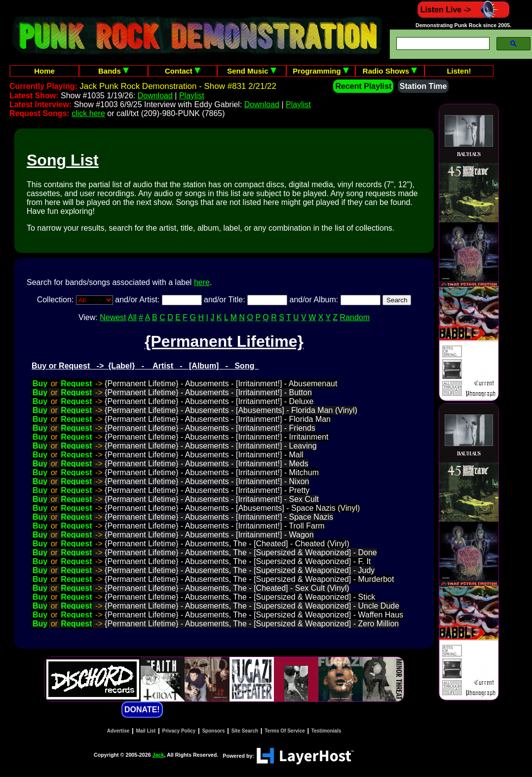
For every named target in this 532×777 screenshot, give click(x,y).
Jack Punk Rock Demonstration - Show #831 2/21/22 (178, 86)
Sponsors (213, 731)
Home (44, 71)
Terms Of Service (285, 731)
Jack (158, 755)
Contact (183, 71)
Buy (40, 384)
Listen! (459, 71)
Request (76, 384)
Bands (114, 71)
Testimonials (326, 731)
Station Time (423, 86)
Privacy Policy (179, 731)
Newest (113, 317)
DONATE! (142, 710)
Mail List (146, 731)
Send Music (252, 71)
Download (155, 96)
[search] (442, 44)
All (132, 317)
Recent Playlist (363, 86)
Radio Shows (390, 71)
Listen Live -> (464, 10)
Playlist (192, 96)
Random (355, 317)
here (202, 282)
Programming (321, 71)
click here (88, 113)
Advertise (118, 731)
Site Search (245, 731)
